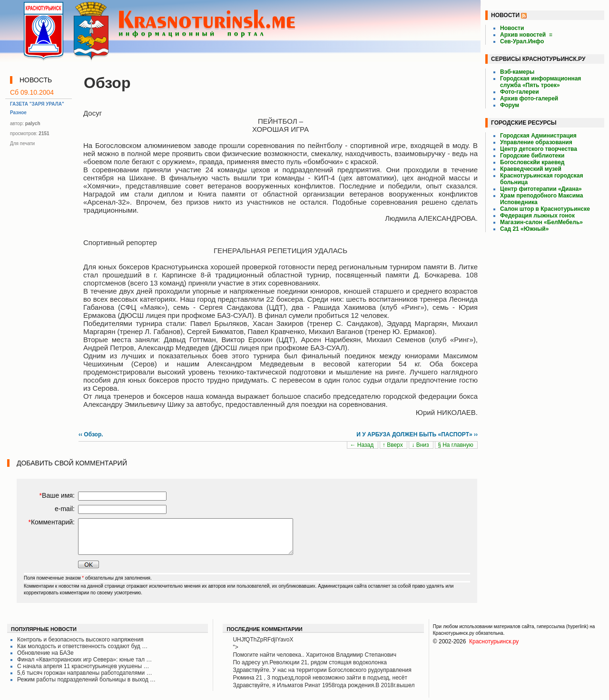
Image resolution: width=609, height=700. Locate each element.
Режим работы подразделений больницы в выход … (86, 680)
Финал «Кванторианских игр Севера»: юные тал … (84, 660)
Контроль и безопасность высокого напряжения (80, 640)
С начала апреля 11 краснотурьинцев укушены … (83, 666)
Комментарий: (51, 522)
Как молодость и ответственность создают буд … (82, 646)
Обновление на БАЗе (45, 653)
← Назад (362, 445)
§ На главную (456, 445)
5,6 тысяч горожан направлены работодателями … (85, 673)
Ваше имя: (57, 495)
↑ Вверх (393, 445)
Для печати (22, 143)
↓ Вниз (421, 445)
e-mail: (65, 509)
